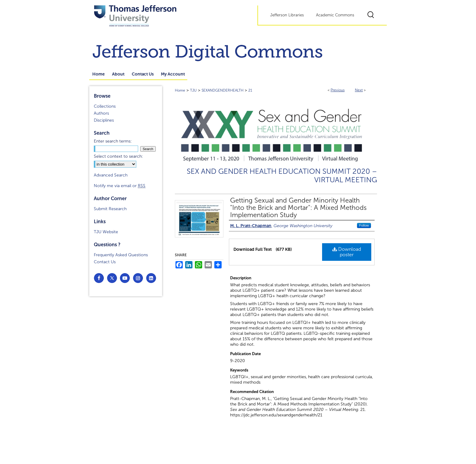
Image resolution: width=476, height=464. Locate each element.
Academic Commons (335, 15)
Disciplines (104, 120)
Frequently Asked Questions (121, 255)
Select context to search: (118, 156)
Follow (364, 225)
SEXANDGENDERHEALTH (223, 90)
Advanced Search (111, 175)
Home (180, 90)
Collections (105, 106)
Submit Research (110, 209)
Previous (338, 90)
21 (250, 90)
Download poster (347, 252)
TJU (193, 90)
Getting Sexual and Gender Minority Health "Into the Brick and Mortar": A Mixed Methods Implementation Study (298, 208)
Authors (101, 113)
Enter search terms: (113, 141)
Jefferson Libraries (287, 15)
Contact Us (105, 262)
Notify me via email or (120, 186)
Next (359, 90)
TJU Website (106, 232)
